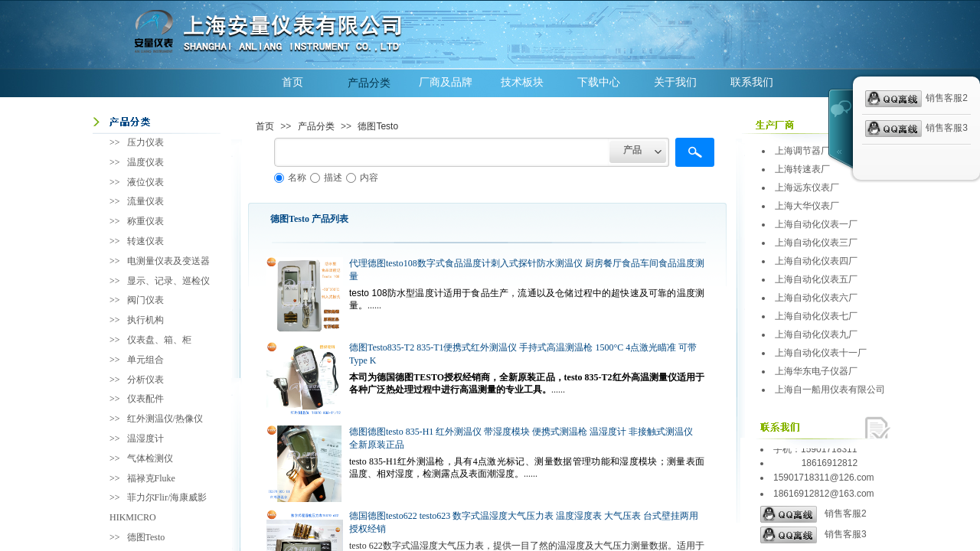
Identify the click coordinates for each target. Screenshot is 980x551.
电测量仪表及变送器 (168, 261)
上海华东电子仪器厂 (816, 371)
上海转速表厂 (802, 169)
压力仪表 (145, 142)
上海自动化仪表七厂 (816, 316)
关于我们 (675, 82)
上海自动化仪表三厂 (816, 243)
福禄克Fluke (151, 478)
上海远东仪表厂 (807, 187)
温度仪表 (145, 162)
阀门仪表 (145, 300)
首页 (292, 82)
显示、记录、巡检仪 (168, 281)
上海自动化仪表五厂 (816, 279)
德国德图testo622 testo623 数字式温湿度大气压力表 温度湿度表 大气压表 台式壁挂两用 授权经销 (524, 522)
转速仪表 (145, 241)
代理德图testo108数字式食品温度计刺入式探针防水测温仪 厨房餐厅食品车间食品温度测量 (527, 270)
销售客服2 (813, 514)
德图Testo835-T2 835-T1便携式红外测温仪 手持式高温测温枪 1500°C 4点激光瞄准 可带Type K (523, 354)
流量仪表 (145, 201)
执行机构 (145, 320)
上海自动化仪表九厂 (816, 334)
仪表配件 (145, 399)
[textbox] (442, 152)
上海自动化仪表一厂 (816, 224)
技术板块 (522, 82)
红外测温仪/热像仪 (165, 419)
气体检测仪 (150, 458)
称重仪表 (145, 221)
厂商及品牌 (446, 82)
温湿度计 (145, 439)
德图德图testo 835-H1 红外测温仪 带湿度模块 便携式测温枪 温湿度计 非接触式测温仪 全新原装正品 (521, 438)
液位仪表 (145, 182)
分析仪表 (145, 380)
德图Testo (378, 126)
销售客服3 (813, 535)
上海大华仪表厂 (807, 206)
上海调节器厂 (802, 151)
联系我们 (752, 82)
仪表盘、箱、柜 (159, 340)
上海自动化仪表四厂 (816, 261)
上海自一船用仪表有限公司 (830, 390)
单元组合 (145, 360)
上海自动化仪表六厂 (816, 298)
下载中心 (599, 82)
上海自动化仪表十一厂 (821, 353)
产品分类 (369, 83)
